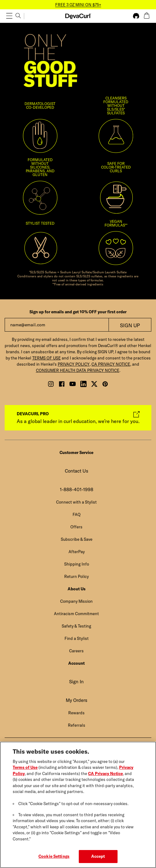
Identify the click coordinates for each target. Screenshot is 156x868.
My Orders (77, 700)
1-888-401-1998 (77, 489)
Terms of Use (25, 768)
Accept (98, 857)
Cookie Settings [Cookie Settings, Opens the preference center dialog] (54, 857)
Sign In (76, 682)
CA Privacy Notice (105, 774)
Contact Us (77, 471)
